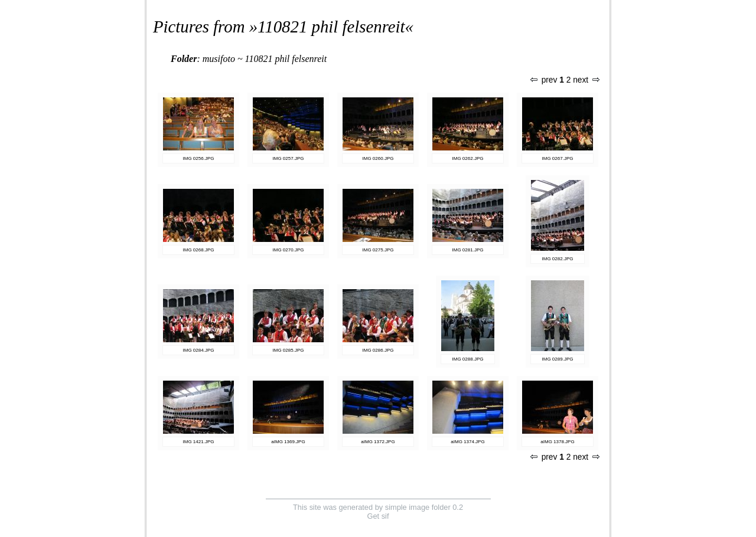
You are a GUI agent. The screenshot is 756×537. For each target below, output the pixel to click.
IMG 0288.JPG (468, 359)
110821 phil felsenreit (331, 27)
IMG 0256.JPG (199, 158)
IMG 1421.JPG (199, 442)
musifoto (219, 59)
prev (544, 80)
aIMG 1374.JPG (467, 442)
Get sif (378, 516)
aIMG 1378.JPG (557, 442)
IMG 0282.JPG (558, 259)
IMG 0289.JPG (558, 359)
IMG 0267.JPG (558, 158)
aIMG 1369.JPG (288, 442)
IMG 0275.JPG (378, 250)
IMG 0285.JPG (289, 350)
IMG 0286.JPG (378, 350)
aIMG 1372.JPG (378, 442)
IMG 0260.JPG (378, 158)
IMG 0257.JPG (289, 158)
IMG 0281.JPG (468, 250)
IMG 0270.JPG (289, 250)
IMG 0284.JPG (199, 350)
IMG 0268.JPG (199, 250)
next (586, 80)
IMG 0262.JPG (468, 158)
